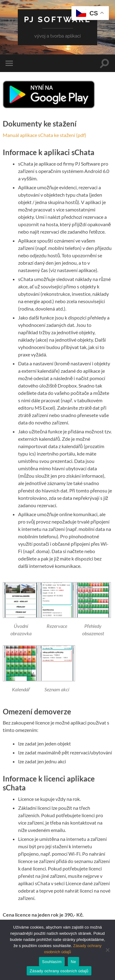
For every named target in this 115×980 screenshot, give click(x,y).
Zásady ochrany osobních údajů (59, 971)
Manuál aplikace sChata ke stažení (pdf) (44, 135)
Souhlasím (52, 962)
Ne (73, 962)
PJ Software (57, 19)
